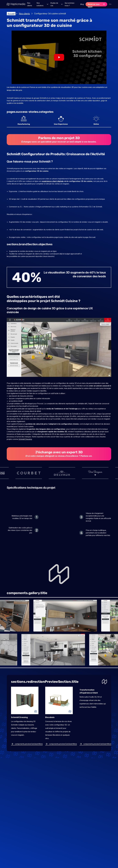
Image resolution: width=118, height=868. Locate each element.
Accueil (11, 14)
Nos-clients (24, 14)
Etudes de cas (57, 4)
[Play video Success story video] (59, 57)
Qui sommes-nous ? (70, 4)
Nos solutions (43, 4)
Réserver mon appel (96, 5)
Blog (82, 4)
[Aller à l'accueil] (16, 4)
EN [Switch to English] (110, 4)
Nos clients (30, 4)
